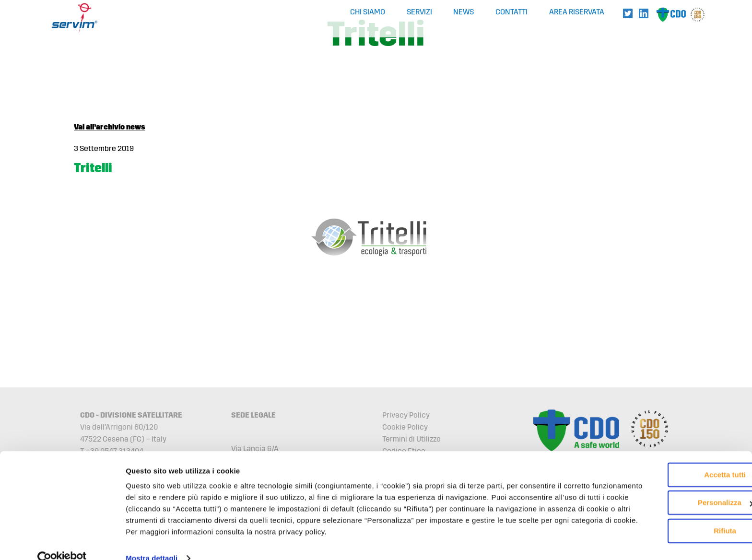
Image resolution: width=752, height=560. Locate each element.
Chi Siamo (368, 12)
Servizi (419, 12)
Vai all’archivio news (110, 127)
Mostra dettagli (152, 541)
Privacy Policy (406, 415)
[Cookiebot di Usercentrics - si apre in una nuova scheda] (62, 541)
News (464, 12)
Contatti (511, 12)
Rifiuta (672, 502)
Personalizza (672, 474)
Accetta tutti (672, 446)
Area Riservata (577, 12)
